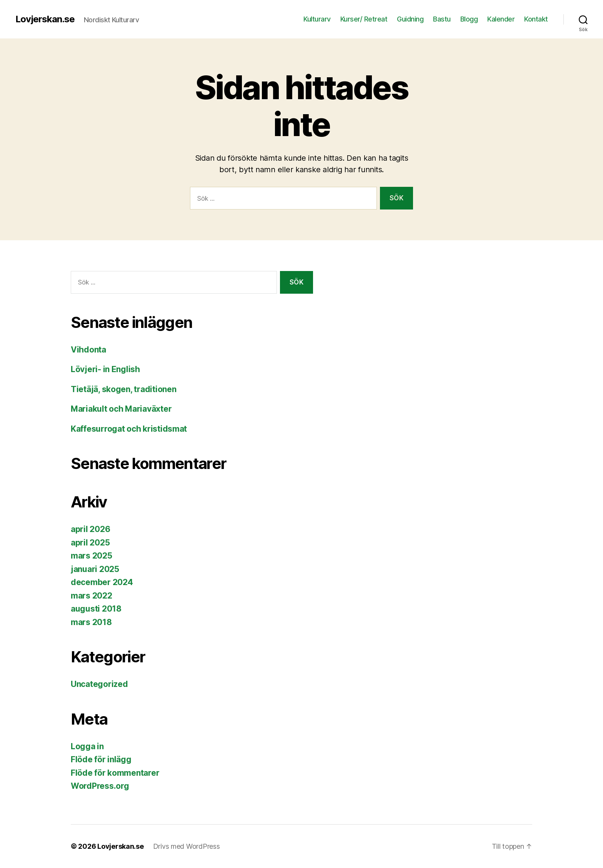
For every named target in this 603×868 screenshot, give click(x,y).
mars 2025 (92, 556)
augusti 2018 (96, 609)
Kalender (501, 19)
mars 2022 (92, 596)
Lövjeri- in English (105, 369)
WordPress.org (100, 786)
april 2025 (90, 543)
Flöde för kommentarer (115, 773)
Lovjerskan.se (45, 19)
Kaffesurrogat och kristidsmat (129, 429)
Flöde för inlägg (101, 759)
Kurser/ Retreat (364, 19)
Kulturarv (317, 19)
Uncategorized (99, 684)
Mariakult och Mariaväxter (121, 409)
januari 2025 (95, 569)
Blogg (469, 19)
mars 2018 (91, 622)
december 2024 (102, 582)
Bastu (442, 19)
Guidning (410, 19)
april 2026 (90, 529)
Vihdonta (88, 350)
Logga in (87, 746)
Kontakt (536, 19)
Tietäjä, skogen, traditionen (123, 389)
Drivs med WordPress (187, 846)
